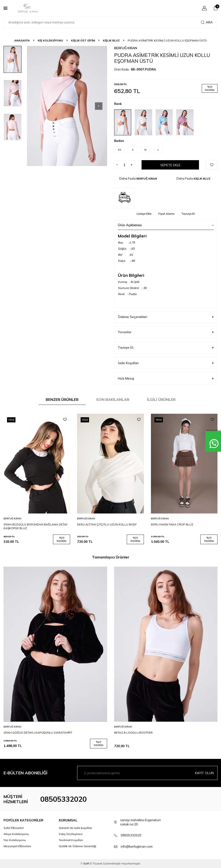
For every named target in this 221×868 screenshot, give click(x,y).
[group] (67, 106)
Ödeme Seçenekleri (166, 317)
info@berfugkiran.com (137, 846)
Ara (207, 22)
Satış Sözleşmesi (71, 834)
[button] (99, 106)
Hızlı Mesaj (166, 379)
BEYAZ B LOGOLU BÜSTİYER (133, 733)
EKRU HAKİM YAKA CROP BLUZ (172, 524)
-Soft (85, 863)
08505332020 (64, 799)
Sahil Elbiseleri (14, 828)
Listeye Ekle (144, 214)
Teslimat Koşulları (71, 840)
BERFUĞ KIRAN (126, 48)
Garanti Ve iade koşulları (75, 828)
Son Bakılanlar (113, 399)
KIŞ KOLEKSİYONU (50, 40)
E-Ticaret (96, 863)
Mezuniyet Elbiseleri (17, 846)
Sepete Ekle (170, 165)
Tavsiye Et (188, 214)
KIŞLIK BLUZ (111, 40)
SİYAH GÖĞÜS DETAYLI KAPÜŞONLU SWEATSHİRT (38, 733)
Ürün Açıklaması (166, 225)
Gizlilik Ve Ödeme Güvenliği (77, 846)
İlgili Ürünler (161, 399)
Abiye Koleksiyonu (16, 834)
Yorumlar (166, 332)
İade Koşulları (166, 363)
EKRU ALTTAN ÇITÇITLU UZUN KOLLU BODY (107, 524)
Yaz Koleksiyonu (15, 840)
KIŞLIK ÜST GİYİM (83, 40)
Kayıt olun (204, 773)
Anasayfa (22, 40)
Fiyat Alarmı (167, 214)
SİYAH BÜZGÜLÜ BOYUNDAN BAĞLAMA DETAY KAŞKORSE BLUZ (36, 526)
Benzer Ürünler (62, 399)
